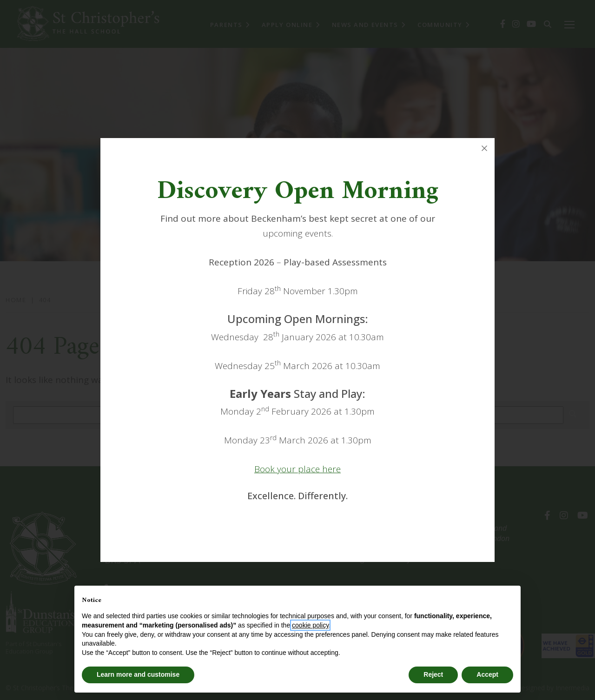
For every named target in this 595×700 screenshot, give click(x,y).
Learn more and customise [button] (138, 674)
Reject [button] (433, 674)
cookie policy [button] (310, 625)
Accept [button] (487, 674)
